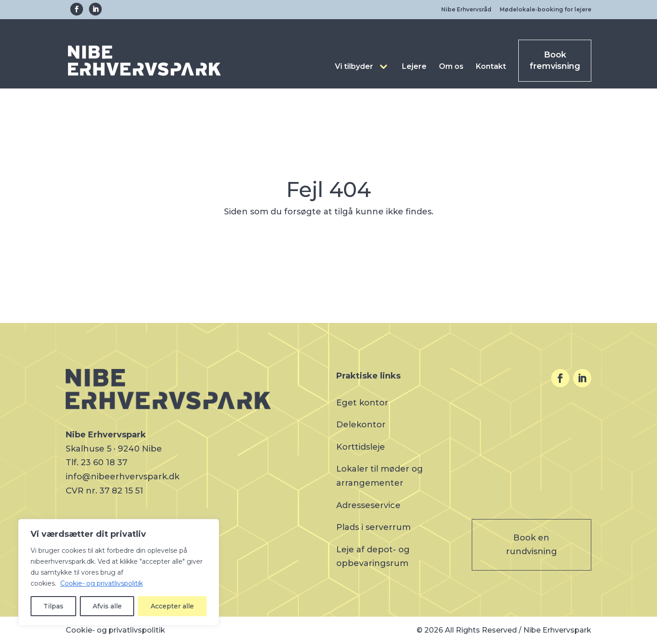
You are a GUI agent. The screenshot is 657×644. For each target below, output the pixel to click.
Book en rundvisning (532, 545)
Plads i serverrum (373, 527)
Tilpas (53, 606)
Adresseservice (368, 505)
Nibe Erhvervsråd (466, 9)
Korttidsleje (361, 447)
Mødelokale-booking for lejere (545, 9)
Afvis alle (107, 606)
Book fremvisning (555, 60)
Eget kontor (362, 403)
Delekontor (361, 425)
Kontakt (491, 67)
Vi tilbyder (354, 67)
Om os (451, 67)
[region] (119, 572)
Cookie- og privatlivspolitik (102, 583)
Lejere (414, 67)
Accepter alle (172, 606)
